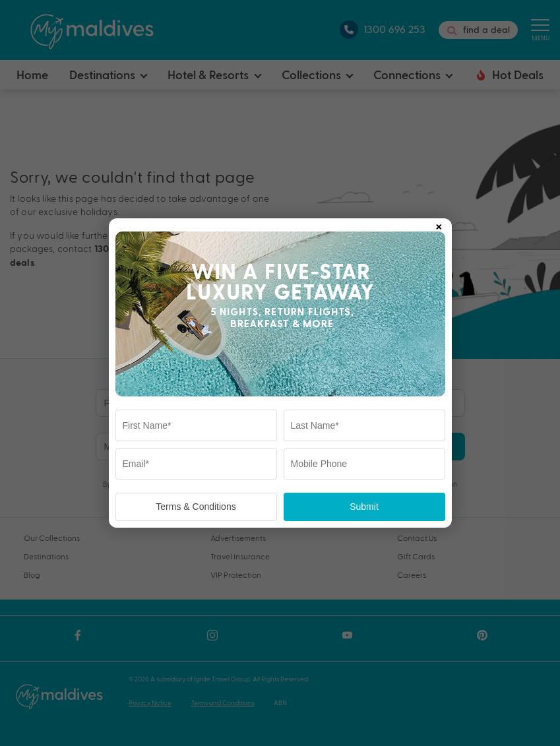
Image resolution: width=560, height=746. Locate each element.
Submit (364, 507)
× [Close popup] (439, 224)
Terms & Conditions (196, 507)
